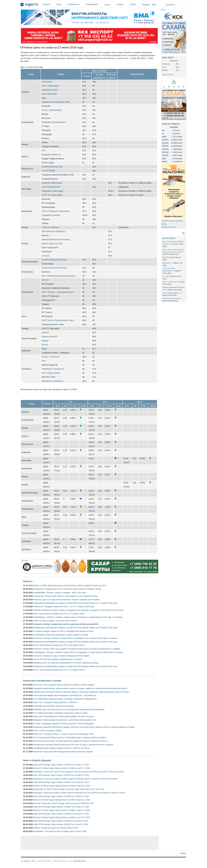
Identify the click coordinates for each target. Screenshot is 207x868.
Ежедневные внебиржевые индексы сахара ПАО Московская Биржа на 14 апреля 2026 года (75, 666)
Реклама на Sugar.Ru (169, 227)
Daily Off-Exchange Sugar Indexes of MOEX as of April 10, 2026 (61, 814)
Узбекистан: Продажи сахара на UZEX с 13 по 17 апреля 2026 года (64, 607)
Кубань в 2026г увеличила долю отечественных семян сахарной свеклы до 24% (69, 585)
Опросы (164, 224)
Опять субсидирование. (171, 293)
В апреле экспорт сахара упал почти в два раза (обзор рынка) (63, 624)
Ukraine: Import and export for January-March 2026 (55, 828)
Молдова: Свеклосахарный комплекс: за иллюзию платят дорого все (64, 720)
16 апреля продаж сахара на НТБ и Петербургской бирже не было (63, 631)
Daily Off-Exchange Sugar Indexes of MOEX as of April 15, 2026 (61, 782)
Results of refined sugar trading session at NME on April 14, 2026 (61, 800)
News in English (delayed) (37, 760)
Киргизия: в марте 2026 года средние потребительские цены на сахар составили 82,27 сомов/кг (77, 649)
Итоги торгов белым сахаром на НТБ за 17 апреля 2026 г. (59, 614)
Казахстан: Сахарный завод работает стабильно (55, 702)
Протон (45, 345)
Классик (45, 332)
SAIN (164, 158)
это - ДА (165, 276)
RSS (154, 5)
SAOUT (165, 161)
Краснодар (166, 64)
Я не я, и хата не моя (170, 282)
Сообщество (76, 4)
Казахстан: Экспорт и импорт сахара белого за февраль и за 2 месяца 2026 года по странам (75, 638)
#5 (163, 133)
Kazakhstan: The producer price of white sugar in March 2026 (60, 831)
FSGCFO (165, 143)
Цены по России (168, 74)
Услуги (107, 5)
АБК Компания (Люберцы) (53, 231)
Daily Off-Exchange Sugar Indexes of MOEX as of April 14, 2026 (61, 796)
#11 (163, 130)
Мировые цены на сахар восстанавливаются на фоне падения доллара (66, 663)
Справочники (94, 4)
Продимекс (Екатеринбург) (54, 122)
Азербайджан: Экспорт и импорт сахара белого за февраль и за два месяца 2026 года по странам (78, 652)
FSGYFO (165, 140)
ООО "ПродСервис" (51, 86)
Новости (49, 4)
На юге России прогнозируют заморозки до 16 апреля (58, 659)
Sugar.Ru (27, 861)
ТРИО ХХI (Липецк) (50, 227)
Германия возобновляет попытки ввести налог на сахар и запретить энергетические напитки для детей (80, 688)
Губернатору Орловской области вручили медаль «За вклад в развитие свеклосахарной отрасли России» (81, 692)
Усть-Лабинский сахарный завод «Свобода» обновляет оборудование (65, 699)
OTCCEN (165, 152)
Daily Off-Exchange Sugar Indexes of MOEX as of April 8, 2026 (61, 824)
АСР (44, 150)
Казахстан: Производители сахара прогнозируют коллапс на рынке (64, 716)
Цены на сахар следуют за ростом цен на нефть (55, 621)
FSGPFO (165, 146)
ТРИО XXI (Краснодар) (52, 195)
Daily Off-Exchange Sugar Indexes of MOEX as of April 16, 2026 (61, 775)
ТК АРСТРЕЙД (48, 171)
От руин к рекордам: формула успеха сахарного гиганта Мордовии (63, 724)
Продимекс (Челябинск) (52, 381)
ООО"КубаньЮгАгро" (51, 187)
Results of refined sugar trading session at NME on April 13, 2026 (61, 810)
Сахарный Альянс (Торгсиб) (54, 268)
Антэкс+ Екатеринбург (52, 110)
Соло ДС (46, 256)
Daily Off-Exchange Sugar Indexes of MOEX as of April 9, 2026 (61, 821)
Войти (163, 10)
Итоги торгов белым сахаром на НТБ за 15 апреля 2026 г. (59, 645)
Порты (135, 4)
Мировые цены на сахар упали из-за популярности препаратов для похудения (69, 709)
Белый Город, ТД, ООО (52, 243)
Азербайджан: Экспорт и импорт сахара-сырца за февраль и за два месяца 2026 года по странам (78, 617)
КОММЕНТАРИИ (169, 238)
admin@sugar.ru (110, 58)
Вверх (183, 853)
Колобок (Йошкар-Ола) (52, 167)
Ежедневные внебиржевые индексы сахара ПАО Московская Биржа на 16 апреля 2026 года (75, 628)
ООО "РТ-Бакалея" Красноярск (56, 211)
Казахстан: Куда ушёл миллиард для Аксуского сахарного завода (63, 752)
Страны (123, 4)
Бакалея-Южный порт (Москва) (56, 239)
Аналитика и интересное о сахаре (42, 681)
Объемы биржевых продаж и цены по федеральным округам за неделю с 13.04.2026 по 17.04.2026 (78, 610)
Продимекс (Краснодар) (52, 191)
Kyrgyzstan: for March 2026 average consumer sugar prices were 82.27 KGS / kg (68, 789)
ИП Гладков (47, 312)
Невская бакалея (49, 337)
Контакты (171, 5)
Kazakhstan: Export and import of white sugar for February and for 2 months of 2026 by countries (75, 779)
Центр (164, 67)
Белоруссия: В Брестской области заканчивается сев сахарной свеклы (65, 596)
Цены (62, 4)
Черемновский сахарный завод (56, 102)
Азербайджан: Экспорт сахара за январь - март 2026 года (59, 593)
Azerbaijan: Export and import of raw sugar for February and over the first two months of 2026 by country (78, 772)
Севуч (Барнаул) (49, 94)
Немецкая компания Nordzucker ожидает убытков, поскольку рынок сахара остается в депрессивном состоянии (84, 727)
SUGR (164, 137)
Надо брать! (167, 263)
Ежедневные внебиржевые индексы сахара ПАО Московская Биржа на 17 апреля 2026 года (75, 603)
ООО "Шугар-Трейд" (51, 373)
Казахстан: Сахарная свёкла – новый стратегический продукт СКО (63, 734)
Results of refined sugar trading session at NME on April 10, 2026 (61, 817)
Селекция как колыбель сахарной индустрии (53, 706)
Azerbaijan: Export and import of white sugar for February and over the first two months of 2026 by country (79, 793)
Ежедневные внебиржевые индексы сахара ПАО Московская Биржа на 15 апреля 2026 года (75, 642)
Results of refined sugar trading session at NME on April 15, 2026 (61, 786)
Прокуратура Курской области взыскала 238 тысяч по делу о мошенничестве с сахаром (73, 745)
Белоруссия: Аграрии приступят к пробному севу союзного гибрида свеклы (67, 589)
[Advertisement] (90, 843)
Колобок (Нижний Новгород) (54, 260)
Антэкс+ (45, 280)
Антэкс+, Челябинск (51, 357)
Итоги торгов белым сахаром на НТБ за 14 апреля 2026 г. (59, 670)
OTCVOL (165, 155)
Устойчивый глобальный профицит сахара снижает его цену (61, 635)
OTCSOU (165, 149)
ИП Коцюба (47, 82)
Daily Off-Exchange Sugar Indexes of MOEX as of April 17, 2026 (61, 765)
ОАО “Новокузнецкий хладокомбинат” (59, 276)
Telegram (146, 5)
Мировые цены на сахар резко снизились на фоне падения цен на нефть (66, 600)
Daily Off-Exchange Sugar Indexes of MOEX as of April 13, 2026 (61, 807)
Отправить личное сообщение (172, 221)
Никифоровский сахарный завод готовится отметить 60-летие (61, 748)
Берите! (165, 257)
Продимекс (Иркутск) (51, 155)
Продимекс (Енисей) (51, 215)
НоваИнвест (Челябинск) (53, 369)
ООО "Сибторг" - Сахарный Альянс (58, 292)
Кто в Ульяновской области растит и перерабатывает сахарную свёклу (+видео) (70, 737)
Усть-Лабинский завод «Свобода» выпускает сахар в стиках (60, 713)
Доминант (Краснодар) (52, 183)
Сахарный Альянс (50, 90)
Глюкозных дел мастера (171, 298)
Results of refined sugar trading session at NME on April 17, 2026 (61, 768)
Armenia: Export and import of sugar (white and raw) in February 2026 (64, 803)
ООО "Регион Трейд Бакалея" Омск (58, 320)
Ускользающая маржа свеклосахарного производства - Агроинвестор (65, 695)
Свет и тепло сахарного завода (47, 730)
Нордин (45, 341)
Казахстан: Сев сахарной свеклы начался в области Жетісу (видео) (64, 685)
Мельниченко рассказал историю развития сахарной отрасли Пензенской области (71, 741)
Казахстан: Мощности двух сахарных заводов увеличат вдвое (61, 656)
